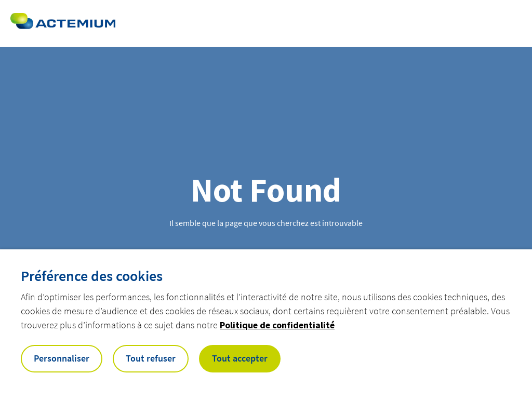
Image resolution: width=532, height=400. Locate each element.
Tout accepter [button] (240, 358)
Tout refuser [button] (151, 358)
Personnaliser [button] (62, 358)
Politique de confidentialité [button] (277, 325)
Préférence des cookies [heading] (92, 276)
